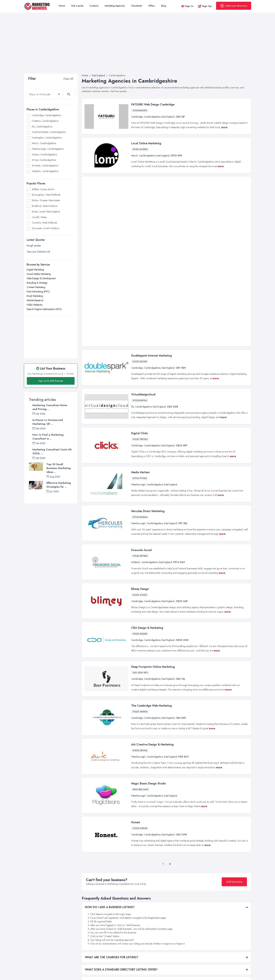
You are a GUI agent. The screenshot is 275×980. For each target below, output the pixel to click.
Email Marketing (35, 296)
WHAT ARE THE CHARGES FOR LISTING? (112, 836)
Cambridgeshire (152, 117)
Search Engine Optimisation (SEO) (44, 309)
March (134, 156)
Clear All (68, 79)
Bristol (181, 932)
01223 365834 (140, 590)
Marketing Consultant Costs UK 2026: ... (52, 451)
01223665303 (140, 111)
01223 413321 (140, 474)
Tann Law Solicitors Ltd (38, 252)
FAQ (84, 942)
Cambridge (137, 117)
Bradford (183, 926)
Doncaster (183, 950)
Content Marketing (36, 287)
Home (62, 6)
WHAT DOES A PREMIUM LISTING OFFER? (112, 860)
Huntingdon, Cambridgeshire (47, 138)
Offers (152, 6)
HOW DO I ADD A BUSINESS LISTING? (110, 786)
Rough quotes (34, 245)
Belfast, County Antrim (43, 189)
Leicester (220, 936)
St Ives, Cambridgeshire (44, 160)
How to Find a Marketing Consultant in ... (48, 437)
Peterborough (138, 363)
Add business (234, 760)
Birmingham (184, 915)
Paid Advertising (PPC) (38, 292)
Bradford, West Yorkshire (45, 206)
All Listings (87, 913)
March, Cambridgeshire (44, 143)
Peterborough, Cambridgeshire (48, 149)
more (224, 127)
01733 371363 (140, 357)
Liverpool (221, 942)
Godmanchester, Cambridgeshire (49, 132)
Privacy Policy (89, 948)
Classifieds (137, 6)
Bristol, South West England (46, 212)
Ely (133, 285)
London (220, 947)
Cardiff (182, 938)
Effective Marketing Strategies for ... (59, 485)
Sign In (187, 6)
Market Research (35, 300)
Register (86, 936)
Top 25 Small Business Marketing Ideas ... (59, 468)
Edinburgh (221, 913)
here (98, 793)
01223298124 (140, 279)
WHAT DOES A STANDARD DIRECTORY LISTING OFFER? (121, 848)
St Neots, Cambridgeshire (45, 166)
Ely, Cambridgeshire (42, 127)
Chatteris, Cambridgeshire (45, 121)
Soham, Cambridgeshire (44, 154)
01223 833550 (140, 512)
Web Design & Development (41, 278)
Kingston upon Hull (225, 924)
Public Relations (35, 305)
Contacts (94, 6)
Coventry (183, 944)
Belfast (181, 909)
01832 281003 (140, 629)
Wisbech (136, 441)
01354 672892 (140, 149)
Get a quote (77, 6)
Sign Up (205, 6)
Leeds (219, 930)
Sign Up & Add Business (51, 381)
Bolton (181, 921)
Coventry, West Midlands (44, 223)
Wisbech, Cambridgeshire (45, 171)
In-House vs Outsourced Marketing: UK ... (48, 422)
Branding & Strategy (37, 283)
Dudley (219, 907)
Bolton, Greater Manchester (46, 200)
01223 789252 (140, 318)
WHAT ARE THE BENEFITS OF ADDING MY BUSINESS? (120, 873)
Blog (164, 6)
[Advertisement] (137, 47)
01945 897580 (140, 435)
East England (168, 117)
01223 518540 (140, 707)
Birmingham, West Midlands (46, 195)
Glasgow (221, 918)
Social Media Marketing (39, 274)
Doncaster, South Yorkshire (46, 228)
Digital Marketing (35, 270)
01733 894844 (140, 396)
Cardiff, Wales (39, 217)
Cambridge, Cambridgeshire (46, 115)
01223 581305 (140, 240)
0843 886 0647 (141, 668)
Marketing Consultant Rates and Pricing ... (50, 407)
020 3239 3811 (140, 551)
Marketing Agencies (115, 6)
